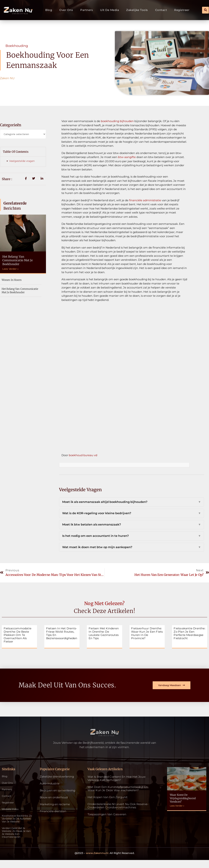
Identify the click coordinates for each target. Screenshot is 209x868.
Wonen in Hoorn (12, 280)
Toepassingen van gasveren (107, 814)
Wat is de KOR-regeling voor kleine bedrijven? (132, 513)
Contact (161, 10)
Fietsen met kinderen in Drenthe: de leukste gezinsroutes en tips (104, 633)
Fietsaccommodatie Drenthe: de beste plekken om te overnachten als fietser (18, 635)
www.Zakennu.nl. (97, 861)
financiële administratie (145, 200)
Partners (87, 10)
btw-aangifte (127, 157)
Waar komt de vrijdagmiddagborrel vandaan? (183, 798)
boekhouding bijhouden (117, 121)
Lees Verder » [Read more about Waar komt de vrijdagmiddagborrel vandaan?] (177, 806)
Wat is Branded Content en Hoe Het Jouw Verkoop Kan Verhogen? (117, 778)
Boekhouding (17, 46)
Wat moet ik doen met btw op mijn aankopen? (132, 547)
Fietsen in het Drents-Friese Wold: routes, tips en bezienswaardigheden (62, 633)
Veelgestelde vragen (22, 161)
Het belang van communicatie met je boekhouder (18, 260)
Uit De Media (110, 10)
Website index (11, 811)
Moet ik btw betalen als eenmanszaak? (132, 525)
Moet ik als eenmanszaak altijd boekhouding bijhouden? (132, 502)
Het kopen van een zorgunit (108, 797)
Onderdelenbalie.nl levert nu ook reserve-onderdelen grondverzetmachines (118, 806)
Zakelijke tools (137, 10)
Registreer (182, 10)
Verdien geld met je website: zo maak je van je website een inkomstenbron (16, 840)
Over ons (66, 10)
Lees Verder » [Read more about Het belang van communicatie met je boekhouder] (10, 269)
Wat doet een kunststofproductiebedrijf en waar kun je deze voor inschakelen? (118, 789)
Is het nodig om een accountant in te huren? (132, 536)
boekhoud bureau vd (83, 455)
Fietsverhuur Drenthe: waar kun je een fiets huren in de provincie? (147, 633)
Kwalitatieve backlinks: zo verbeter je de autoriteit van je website (17, 823)
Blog (49, 10)
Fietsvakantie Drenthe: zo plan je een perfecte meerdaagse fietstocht (189, 633)
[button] (205, 10)
